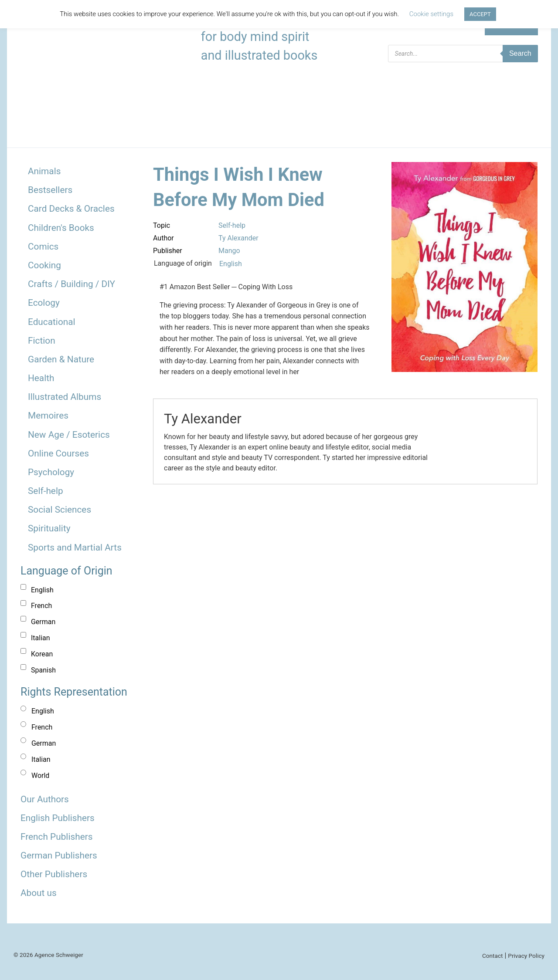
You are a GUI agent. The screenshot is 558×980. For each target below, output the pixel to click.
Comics (43, 247)
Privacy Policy (526, 956)
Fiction (42, 341)
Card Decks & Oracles (71, 209)
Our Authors (45, 799)
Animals (44, 171)
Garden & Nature (61, 359)
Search (520, 53)
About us (39, 893)
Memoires (48, 416)
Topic (162, 225)
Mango (229, 251)
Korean (42, 654)
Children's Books (61, 228)
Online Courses (58, 453)
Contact (493, 956)
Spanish (43, 670)
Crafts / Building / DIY (71, 284)
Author (163, 238)
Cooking (44, 265)
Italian (41, 638)
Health (41, 378)
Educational (52, 322)
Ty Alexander (238, 238)
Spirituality (49, 528)
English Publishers (58, 818)
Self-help (46, 491)
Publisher (168, 251)
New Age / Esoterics (69, 435)
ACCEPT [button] (480, 14)
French (41, 606)
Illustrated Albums (65, 397)
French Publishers (56, 837)
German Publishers (59, 855)
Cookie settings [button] (431, 14)
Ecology (44, 303)
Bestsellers (50, 190)
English (42, 590)
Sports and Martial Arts (75, 547)
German (43, 622)
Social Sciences (60, 510)
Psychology (51, 472)
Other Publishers (54, 874)
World (40, 776)
